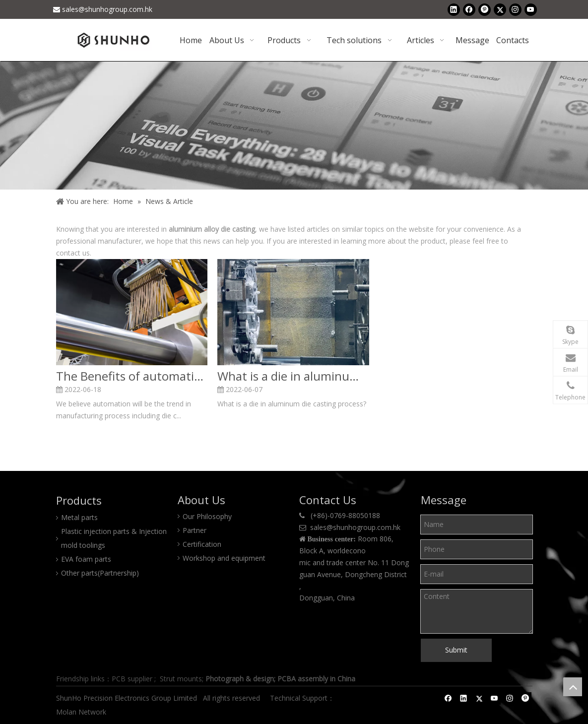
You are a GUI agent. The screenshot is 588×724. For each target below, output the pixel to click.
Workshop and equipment (224, 558)
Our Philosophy (207, 516)
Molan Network (82, 712)
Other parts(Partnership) (100, 573)
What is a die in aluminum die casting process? (293, 376)
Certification (202, 544)
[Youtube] (531, 9)
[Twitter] (500, 9)
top (573, 687)
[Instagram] (515, 9)
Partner (195, 530)
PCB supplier (132, 679)
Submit (456, 650)
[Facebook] (469, 9)
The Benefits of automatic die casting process (132, 376)
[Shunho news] (294, 125)
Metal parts (79, 517)
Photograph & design (240, 679)
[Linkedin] (454, 9)
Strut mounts (181, 679)
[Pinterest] (485, 9)
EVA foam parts (86, 559)
